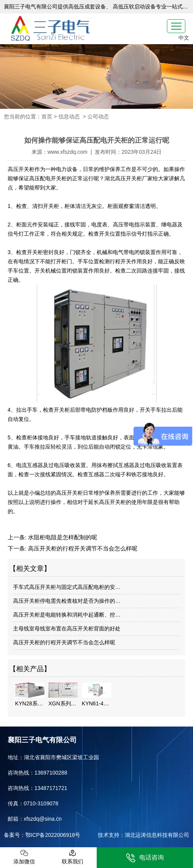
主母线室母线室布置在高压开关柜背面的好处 (67, 629)
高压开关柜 (21, 169)
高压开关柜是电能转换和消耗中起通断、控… (67, 615)
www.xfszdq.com (68, 152)
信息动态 (69, 116)
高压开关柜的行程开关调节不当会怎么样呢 (82, 548)
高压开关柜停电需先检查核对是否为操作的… (67, 601)
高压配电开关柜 (48, 178)
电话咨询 (145, 858)
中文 (184, 38)
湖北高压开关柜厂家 (129, 178)
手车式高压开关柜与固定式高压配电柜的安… (67, 587)
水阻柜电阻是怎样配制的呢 (62, 537)
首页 (47, 116)
